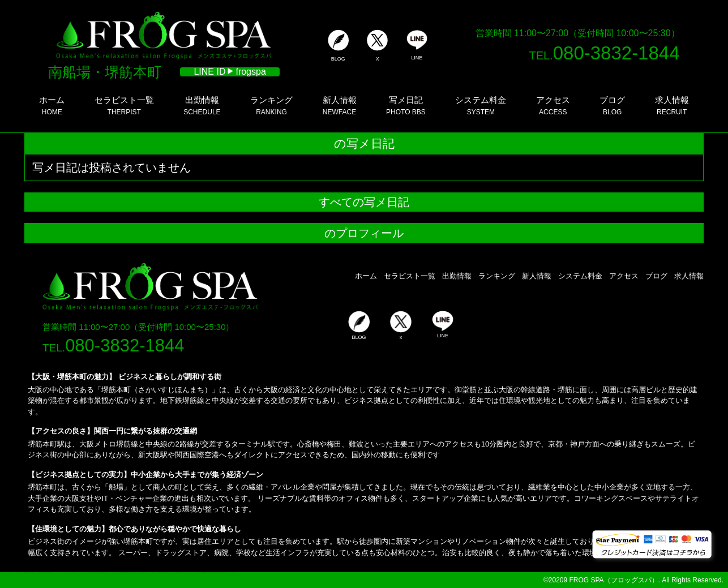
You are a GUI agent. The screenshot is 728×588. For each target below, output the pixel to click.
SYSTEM (481, 106)
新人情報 (537, 276)
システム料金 (580, 276)
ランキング (497, 276)
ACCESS (553, 106)
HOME (52, 106)
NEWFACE (340, 106)
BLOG (612, 106)
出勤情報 (457, 276)
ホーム (366, 276)
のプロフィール (364, 233)
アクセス (624, 276)
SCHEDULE (202, 106)
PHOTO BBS (406, 106)
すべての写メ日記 (364, 202)
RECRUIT (672, 106)
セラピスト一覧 (410, 276)
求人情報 (689, 276)
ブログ (656, 276)
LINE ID (230, 72)
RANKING (271, 106)
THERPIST (124, 106)
